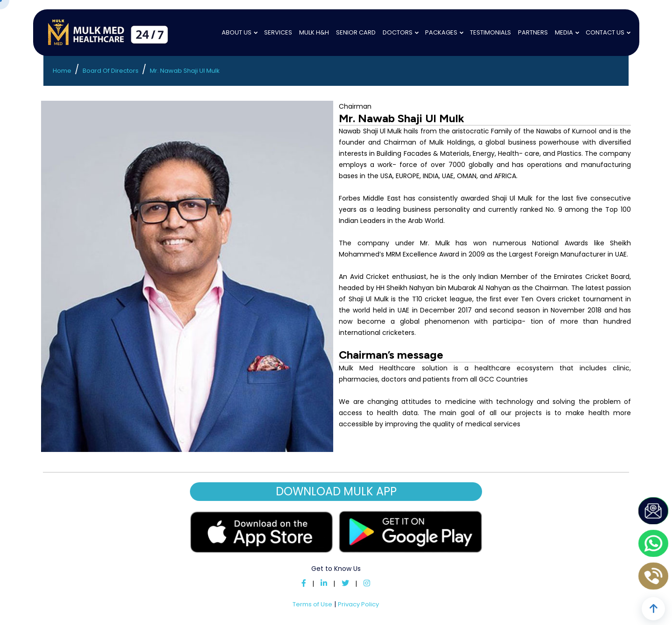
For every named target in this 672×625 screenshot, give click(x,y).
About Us (237, 32)
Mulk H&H (314, 32)
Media (564, 32)
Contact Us (605, 32)
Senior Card (356, 32)
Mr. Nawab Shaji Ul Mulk (185, 71)
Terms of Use (312, 604)
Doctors (398, 32)
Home (62, 71)
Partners (533, 32)
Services (278, 32)
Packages (441, 32)
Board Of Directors (111, 71)
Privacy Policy (358, 604)
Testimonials (490, 32)
